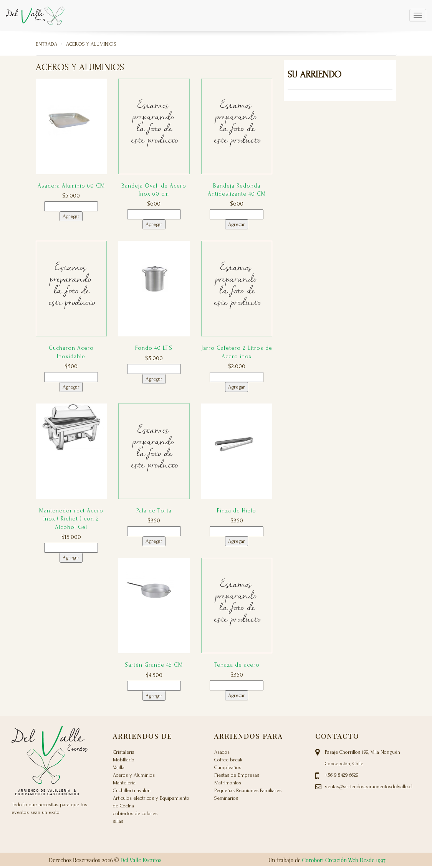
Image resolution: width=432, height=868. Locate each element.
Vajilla (119, 767)
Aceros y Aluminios (91, 44)
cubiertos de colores (135, 813)
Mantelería (124, 783)
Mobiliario (124, 760)
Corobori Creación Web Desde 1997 (343, 860)
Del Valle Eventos (141, 860)
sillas (118, 821)
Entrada (46, 44)
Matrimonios (228, 783)
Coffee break (228, 760)
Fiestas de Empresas (237, 775)
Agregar (71, 216)
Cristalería (124, 752)
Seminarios (226, 798)
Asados (222, 752)
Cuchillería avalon (132, 790)
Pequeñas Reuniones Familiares (248, 790)
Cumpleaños (228, 767)
